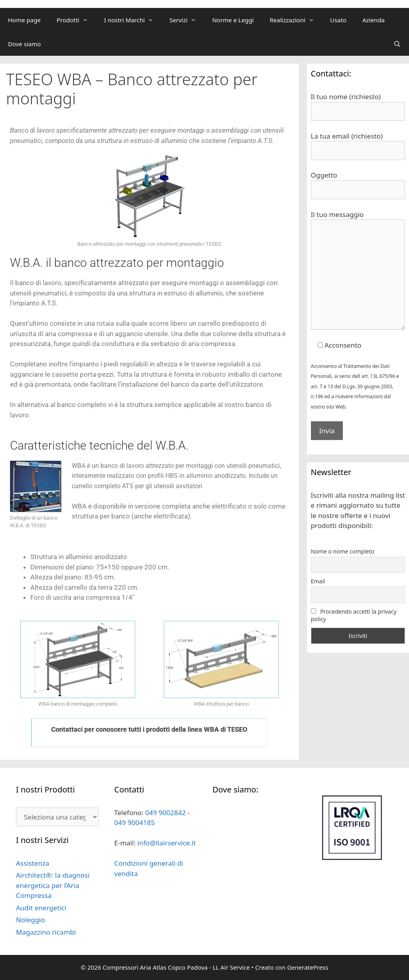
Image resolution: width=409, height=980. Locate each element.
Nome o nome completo (343, 551)
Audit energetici (41, 908)
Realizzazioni (296, 20)
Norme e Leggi (233, 20)
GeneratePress (308, 967)
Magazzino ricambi (46, 932)
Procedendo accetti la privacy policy (354, 615)
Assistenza (32, 863)
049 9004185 (135, 823)
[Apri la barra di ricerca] (397, 44)
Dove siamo (24, 44)
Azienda (374, 20)
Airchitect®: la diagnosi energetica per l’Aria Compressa (53, 885)
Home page (24, 20)
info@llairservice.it (167, 843)
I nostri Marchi (133, 20)
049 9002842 (165, 813)
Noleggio (30, 920)
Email (318, 581)
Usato (338, 20)
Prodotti (76, 20)
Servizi (187, 20)
